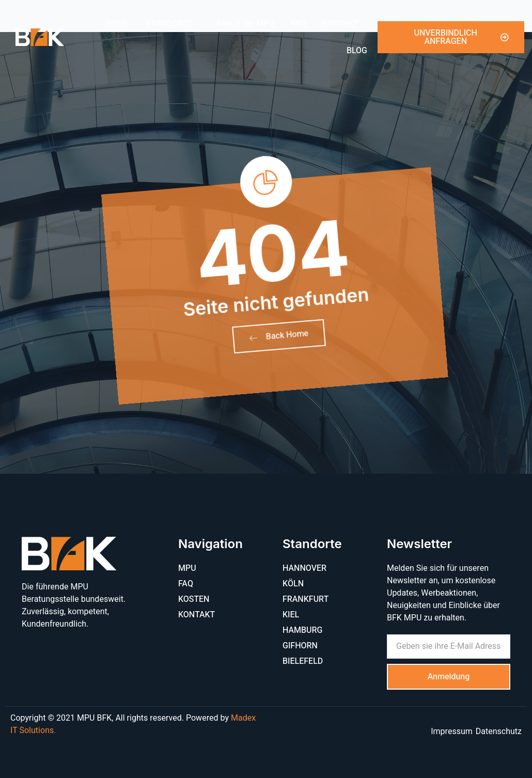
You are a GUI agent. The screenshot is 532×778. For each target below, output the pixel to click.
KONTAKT (341, 24)
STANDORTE (173, 24)
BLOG (357, 51)
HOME (118, 24)
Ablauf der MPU (245, 24)
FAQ (298, 24)
